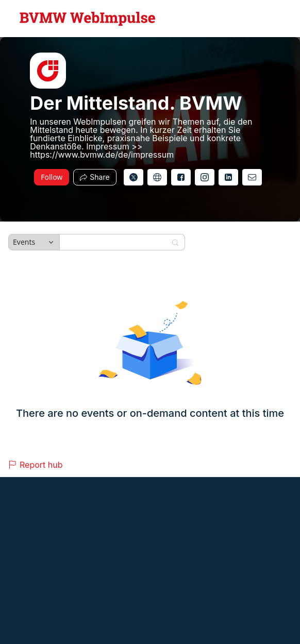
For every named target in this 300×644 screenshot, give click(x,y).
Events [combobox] (24, 242)
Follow (52, 177)
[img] (48, 71)
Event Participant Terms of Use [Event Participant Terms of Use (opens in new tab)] (51, 509)
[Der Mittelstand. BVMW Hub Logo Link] (88, 19)
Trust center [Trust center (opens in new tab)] (59, 517)
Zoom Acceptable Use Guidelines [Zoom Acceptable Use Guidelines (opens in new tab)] (144, 509)
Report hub (36, 465)
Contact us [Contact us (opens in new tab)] (124, 517)
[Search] (115, 242)
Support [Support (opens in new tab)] (93, 517)
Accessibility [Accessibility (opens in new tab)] (162, 517)
